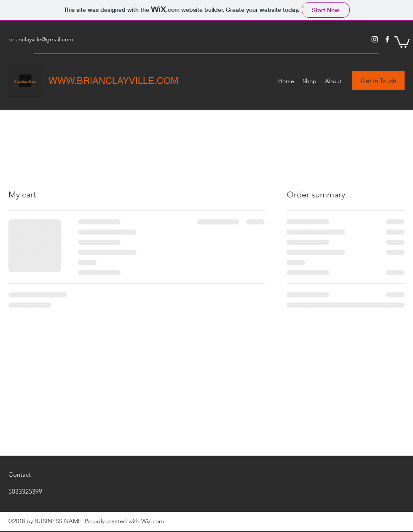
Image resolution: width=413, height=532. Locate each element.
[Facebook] (387, 39)
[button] (402, 41)
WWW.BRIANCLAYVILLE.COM (113, 81)
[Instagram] (375, 39)
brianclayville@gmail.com (41, 39)
